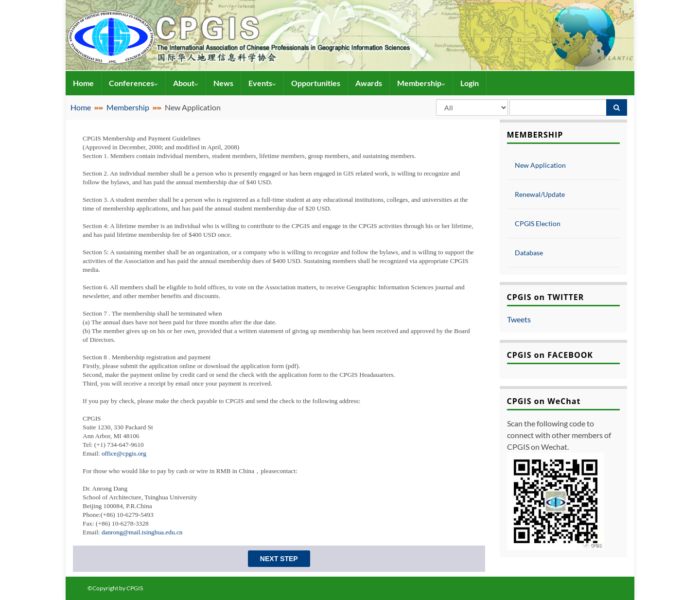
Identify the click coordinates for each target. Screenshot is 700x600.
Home (83, 83)
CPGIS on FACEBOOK (550, 355)
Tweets (519, 319)
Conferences (133, 83)
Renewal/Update (540, 194)
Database (529, 253)
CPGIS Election (538, 223)
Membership (421, 83)
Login (470, 83)
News (223, 83)
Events (262, 83)
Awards (369, 83)
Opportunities (316, 83)
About (186, 83)
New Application (540, 165)
